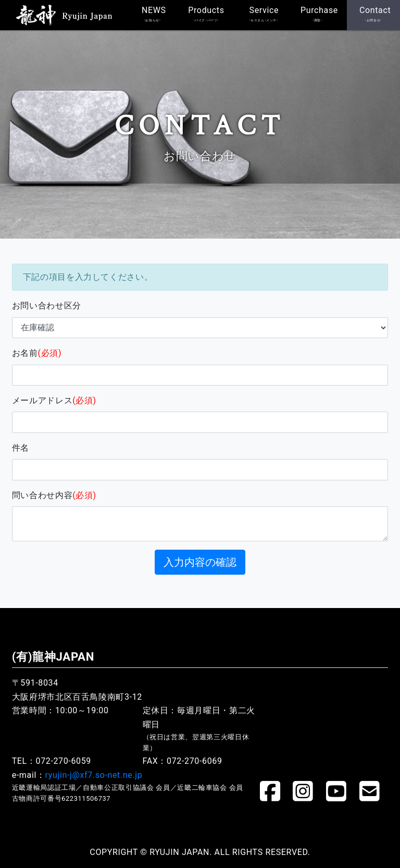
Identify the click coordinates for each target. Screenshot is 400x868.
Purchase (319, 14)
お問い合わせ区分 (47, 306)
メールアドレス (54, 400)
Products (206, 14)
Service (264, 14)
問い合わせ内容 (54, 495)
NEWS (154, 14)
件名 (21, 448)
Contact (375, 14)
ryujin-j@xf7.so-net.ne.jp (94, 775)
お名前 (37, 353)
